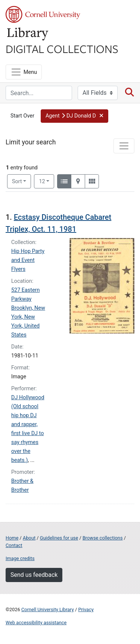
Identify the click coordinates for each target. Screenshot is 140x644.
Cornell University (43, 14)
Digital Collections (62, 49)
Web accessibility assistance (36, 623)
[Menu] (24, 72)
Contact (14, 545)
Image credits (20, 558)
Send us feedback (34, 575)
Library (28, 34)
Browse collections (103, 538)
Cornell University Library (48, 609)
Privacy (86, 609)
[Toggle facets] (124, 146)
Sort (17, 182)
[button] (74, 116)
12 (46, 181)
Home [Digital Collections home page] (12, 538)
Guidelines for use (59, 538)
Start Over (22, 116)
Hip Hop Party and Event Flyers (28, 260)
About (29, 538)
